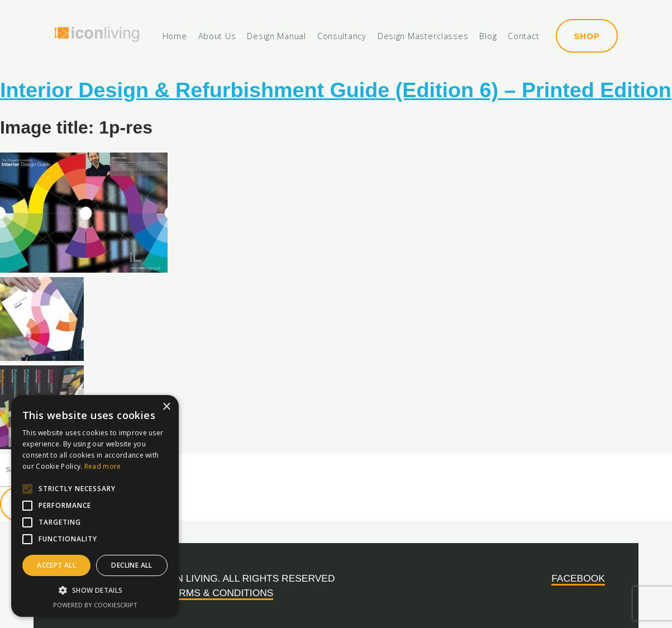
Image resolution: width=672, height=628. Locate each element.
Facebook (578, 578)
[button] (95, 591)
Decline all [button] (132, 565)
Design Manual (276, 37)
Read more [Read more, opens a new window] (103, 466)
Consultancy (342, 37)
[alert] (95, 506)
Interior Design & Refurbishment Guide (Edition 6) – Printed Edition (336, 90)
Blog (488, 37)
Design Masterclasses (423, 37)
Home (175, 37)
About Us (217, 37)
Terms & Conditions (220, 593)
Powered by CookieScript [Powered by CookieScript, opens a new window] (95, 605)
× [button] (166, 407)
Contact (523, 37)
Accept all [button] (56, 565)
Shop (587, 36)
